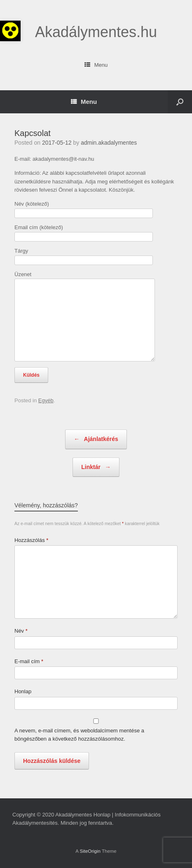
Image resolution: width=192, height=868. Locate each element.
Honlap (23, 691)
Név (21, 631)
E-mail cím (29, 661)
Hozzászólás (31, 540)
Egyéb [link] (46, 400)
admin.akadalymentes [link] (109, 143)
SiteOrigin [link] (90, 851)
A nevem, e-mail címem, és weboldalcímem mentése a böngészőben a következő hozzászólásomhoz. (79, 735)
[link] (10, 31)
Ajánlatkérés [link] (96, 439)
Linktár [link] (96, 467)
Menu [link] (96, 65)
